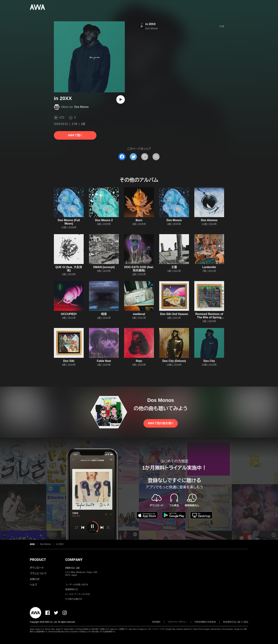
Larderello (209, 267)
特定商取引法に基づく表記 (236, 622)
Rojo (139, 361)
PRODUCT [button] (38, 560)
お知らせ (35, 579)
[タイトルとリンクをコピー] (145, 157)
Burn (139, 220)
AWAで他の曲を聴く (161, 423)
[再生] (121, 99)
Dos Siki (69, 361)
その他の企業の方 (74, 599)
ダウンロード (37, 568)
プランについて (38, 573)
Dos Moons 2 (104, 220)
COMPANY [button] (74, 560)
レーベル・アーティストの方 (78, 594)
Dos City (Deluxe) (174, 361)
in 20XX (151, 24)
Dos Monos (81, 107)
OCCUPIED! (69, 314)
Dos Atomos (209, 220)
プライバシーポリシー (178, 622)
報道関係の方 (72, 589)
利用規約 (156, 622)
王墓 (174, 267)
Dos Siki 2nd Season (174, 314)
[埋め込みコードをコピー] (156, 157)
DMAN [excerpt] (104, 267)
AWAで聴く (75, 135)
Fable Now (104, 361)
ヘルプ (33, 585)
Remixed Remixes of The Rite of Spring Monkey (209, 317)
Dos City (209, 361)
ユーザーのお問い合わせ (77, 585)
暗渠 (104, 314)
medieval (139, 314)
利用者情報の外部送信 (205, 622)
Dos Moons (174, 220)
